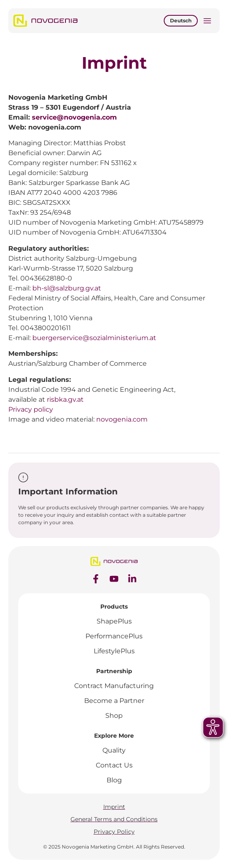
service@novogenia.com (74, 117)
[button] (207, 22)
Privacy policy (31, 409)
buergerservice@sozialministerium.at (94, 338)
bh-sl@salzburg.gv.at (67, 288)
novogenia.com (122, 419)
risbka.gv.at (65, 399)
